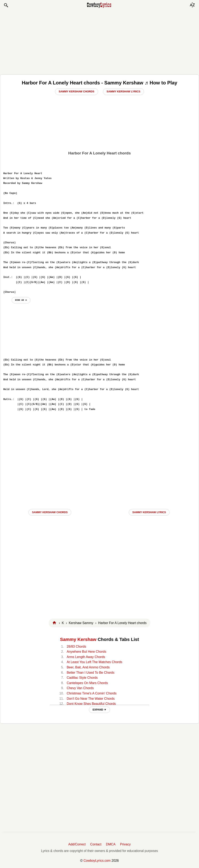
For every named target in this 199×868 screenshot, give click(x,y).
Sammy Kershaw (78, 639)
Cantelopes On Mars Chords (87, 683)
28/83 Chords (76, 647)
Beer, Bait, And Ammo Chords (88, 667)
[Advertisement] (99, 41)
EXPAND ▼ (100, 710)
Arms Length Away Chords (86, 657)
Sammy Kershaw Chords (76, 91)
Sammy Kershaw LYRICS (149, 512)
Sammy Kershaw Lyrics (123, 91)
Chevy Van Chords (80, 688)
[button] (6, 5)
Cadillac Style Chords (82, 678)
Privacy (125, 844)
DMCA (111, 844)
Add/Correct (77, 844)
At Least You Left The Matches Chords (94, 662)
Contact (96, 844)
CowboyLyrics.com (97, 861)
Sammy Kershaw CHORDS (50, 512)
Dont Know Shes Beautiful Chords (91, 704)
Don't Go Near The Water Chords (91, 699)
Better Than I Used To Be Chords (90, 673)
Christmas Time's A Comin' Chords (91, 693)
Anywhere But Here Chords (86, 652)
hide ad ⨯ (21, 300)
